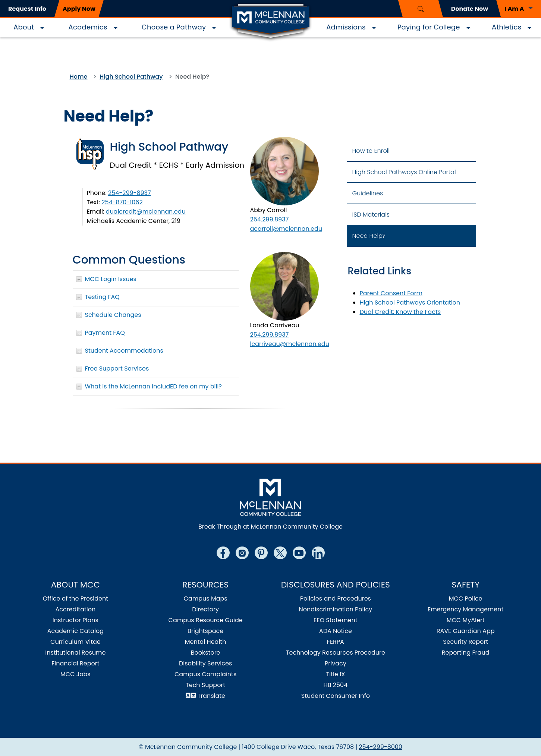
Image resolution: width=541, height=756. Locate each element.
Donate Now (470, 9)
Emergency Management (465, 609)
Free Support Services (117, 368)
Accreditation (76, 609)
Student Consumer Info (336, 696)
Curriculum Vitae (76, 642)
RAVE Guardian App (466, 631)
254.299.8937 (270, 219)
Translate (212, 696)
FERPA (336, 642)
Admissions (346, 27)
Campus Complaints (205, 674)
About (24, 27)
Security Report (465, 642)
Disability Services (205, 663)
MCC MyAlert (466, 620)
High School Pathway (131, 77)
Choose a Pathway (174, 27)
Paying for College (429, 27)
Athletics (507, 27)
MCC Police (466, 598)
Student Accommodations (124, 351)
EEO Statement (336, 620)
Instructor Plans (76, 620)
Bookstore (206, 653)
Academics (88, 27)
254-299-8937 (130, 193)
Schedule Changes (113, 315)
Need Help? (369, 236)
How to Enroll (371, 151)
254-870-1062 (122, 202)
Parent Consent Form (391, 293)
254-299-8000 (380, 747)
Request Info (27, 9)
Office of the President (76, 598)
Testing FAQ (102, 297)
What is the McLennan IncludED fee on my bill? (153, 386)
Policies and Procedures (336, 598)
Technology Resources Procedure (336, 653)
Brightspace (205, 631)
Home (79, 77)
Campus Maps (206, 598)
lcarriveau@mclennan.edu (290, 344)
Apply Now (79, 9)
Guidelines (368, 193)
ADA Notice (336, 631)
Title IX (336, 674)
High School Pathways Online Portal (404, 172)
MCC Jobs (76, 674)
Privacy (336, 663)
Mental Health (206, 642)
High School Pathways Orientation (410, 303)
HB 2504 (336, 685)
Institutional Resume (75, 653)
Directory (205, 609)
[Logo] (271, 22)
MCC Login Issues (111, 279)
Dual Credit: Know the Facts (400, 312)
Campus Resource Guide (206, 620)
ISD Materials (371, 215)
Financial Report (75, 663)
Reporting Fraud (466, 653)
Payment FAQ (105, 333)
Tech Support (205, 685)
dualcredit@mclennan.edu (146, 212)
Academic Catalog (76, 631)
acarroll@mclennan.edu (286, 229)
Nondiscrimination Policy (336, 609)
